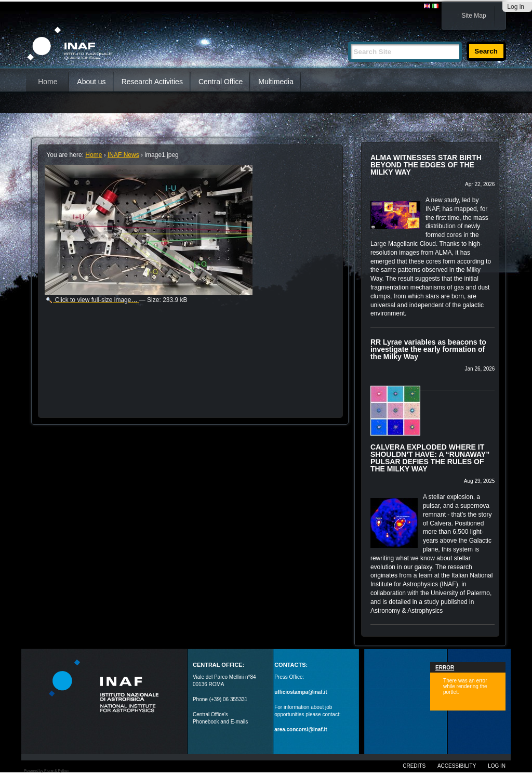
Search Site (348, 37)
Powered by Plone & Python (46, 771)
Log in (516, 7)
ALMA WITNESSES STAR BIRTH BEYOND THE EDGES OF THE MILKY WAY (426, 165)
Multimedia (276, 82)
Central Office (221, 82)
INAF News (123, 155)
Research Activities (152, 82)
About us (91, 82)
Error (445, 668)
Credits (414, 766)
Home (48, 82)
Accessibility (457, 766)
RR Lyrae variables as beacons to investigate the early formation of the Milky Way (428, 349)
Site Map (474, 16)
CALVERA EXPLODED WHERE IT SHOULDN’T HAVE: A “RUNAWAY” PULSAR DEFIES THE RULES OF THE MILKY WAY (430, 458)
